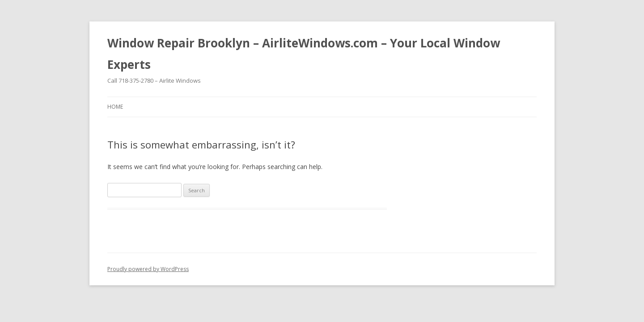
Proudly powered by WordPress (148, 269)
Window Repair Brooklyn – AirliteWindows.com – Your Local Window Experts (304, 54)
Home (115, 107)
